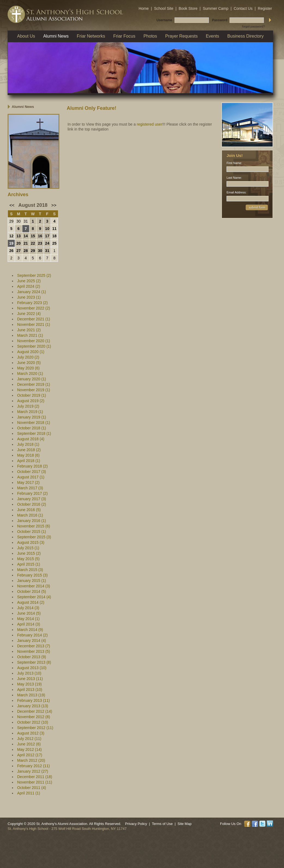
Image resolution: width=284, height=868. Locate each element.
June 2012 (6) (29, 744)
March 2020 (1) (30, 374)
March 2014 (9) (30, 630)
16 (40, 236)
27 (19, 251)
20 (19, 243)
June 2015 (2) (29, 553)
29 (11, 221)
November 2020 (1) (34, 341)
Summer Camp (216, 8)
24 (47, 243)
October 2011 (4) (32, 788)
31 (26, 221)
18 (54, 236)
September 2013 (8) (34, 662)
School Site (164, 8)
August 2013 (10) (32, 668)
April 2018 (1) (29, 461)
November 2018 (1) (34, 423)
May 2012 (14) (29, 749)
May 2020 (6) (28, 368)
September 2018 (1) (34, 433)
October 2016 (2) (32, 504)
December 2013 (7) (34, 646)
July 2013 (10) (29, 673)
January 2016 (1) (32, 521)
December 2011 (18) (35, 777)
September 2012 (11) (35, 728)
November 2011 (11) (35, 782)
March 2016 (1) (30, 515)
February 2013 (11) (33, 700)
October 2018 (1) (32, 428)
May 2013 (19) (29, 684)
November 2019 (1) (34, 390)
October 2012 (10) (33, 722)
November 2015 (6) (34, 526)
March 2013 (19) (31, 695)
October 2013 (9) (32, 657)
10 (47, 229)
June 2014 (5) (29, 613)
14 (26, 236)
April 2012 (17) (30, 755)
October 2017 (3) (32, 472)
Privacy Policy (136, 824)
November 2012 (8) (34, 717)
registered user (149, 124)
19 (11, 243)
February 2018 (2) (32, 466)
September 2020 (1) (34, 346)
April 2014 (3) (29, 624)
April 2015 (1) (29, 564)
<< (12, 205)
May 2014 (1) (28, 619)
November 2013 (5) (34, 651)
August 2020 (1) (31, 352)
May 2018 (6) (28, 455)
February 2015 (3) (32, 575)
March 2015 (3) (30, 570)
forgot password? (254, 26)
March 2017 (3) (30, 488)
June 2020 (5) (29, 363)
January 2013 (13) (33, 706)
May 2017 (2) (28, 482)
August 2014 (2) (31, 602)
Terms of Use (162, 824)
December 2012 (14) (35, 711)
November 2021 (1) (34, 324)
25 (54, 243)
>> (54, 205)
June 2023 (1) (29, 297)
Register (265, 8)
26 (11, 251)
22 (33, 243)
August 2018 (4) (31, 439)
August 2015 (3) (31, 542)
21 (26, 243)
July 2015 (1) (28, 548)
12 (11, 236)
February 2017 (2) (32, 493)
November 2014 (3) (34, 586)
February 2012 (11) (33, 766)
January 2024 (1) (32, 292)
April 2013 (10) (30, 690)
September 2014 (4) (34, 597)
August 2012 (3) (31, 733)
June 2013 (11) (30, 679)
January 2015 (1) (32, 581)
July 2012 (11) (29, 739)
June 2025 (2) (29, 281)
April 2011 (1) (29, 793)
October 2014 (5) (32, 591)
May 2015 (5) (28, 559)
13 (19, 236)
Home (144, 8)
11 (54, 229)
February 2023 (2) (32, 303)
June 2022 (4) (29, 314)
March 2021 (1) (30, 335)
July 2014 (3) (28, 608)
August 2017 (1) (31, 477)
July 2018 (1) (28, 444)
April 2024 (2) (29, 286)
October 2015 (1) (32, 532)
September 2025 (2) (34, 275)
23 (40, 243)
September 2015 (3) (34, 537)
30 (19, 221)
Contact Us (243, 8)
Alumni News (23, 107)
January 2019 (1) (32, 417)
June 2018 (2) (29, 450)
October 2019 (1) (32, 395)
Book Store (188, 8)
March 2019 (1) (30, 412)
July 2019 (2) (28, 406)
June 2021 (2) (29, 330)
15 (33, 236)
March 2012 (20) (31, 760)
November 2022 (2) (34, 308)
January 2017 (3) (32, 499)
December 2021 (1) (34, 319)
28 (26, 251)
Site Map (184, 824)
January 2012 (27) (33, 771)
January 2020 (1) (32, 379)
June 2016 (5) (29, 510)
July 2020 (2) (28, 357)
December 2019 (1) (34, 384)
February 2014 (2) (32, 635)
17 (47, 236)
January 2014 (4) (32, 641)
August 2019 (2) (31, 401)
